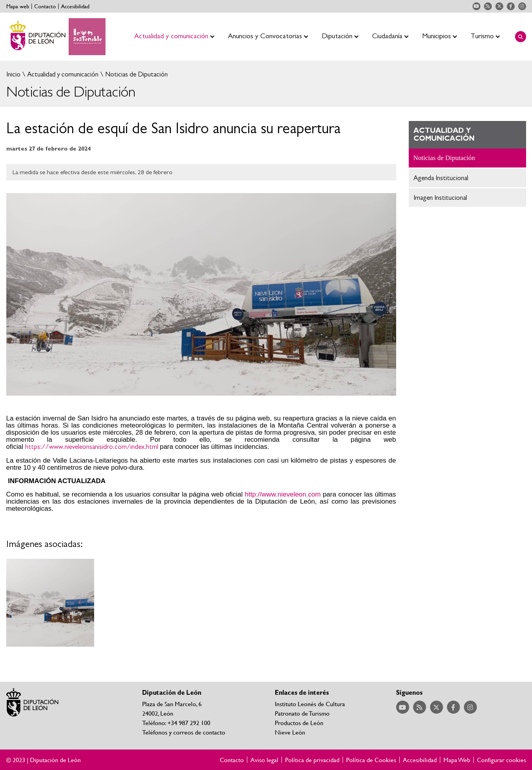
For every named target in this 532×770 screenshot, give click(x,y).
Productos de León (299, 723)
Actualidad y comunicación (62, 74)
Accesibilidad (75, 6)
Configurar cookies (501, 760)
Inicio (13, 74)
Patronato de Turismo (302, 713)
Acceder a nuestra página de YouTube (476, 6)
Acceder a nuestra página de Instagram (522, 6)
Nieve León (290, 732)
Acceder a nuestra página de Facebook (511, 6)
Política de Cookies (371, 760)
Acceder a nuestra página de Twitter (499, 6)
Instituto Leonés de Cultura (310, 704)
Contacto (45, 6)
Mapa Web (457, 760)
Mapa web (18, 6)
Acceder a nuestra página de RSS (488, 6)
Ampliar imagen (50, 603)
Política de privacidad (312, 760)
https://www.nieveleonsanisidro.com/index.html (92, 447)
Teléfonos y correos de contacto (184, 732)
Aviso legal (264, 760)
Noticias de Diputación (136, 74)
